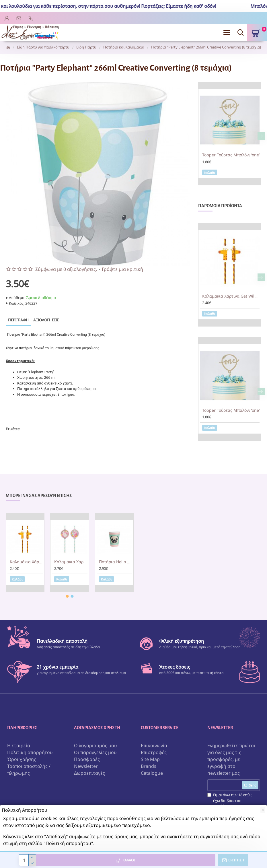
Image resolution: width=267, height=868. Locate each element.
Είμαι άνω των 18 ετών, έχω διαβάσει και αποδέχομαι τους (230, 803)
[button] (261, 136)
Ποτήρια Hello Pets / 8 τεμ (115, 562)
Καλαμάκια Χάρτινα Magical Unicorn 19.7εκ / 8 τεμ (71, 562)
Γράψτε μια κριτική (122, 269)
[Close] (263, 810)
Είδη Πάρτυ (86, 47)
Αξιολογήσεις (46, 320)
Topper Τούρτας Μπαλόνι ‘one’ (231, 155)
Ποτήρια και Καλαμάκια (124, 47)
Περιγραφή (18, 320)
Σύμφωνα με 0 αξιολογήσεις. (66, 269)
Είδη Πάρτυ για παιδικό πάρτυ (43, 47)
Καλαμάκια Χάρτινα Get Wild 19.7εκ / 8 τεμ (231, 296)
